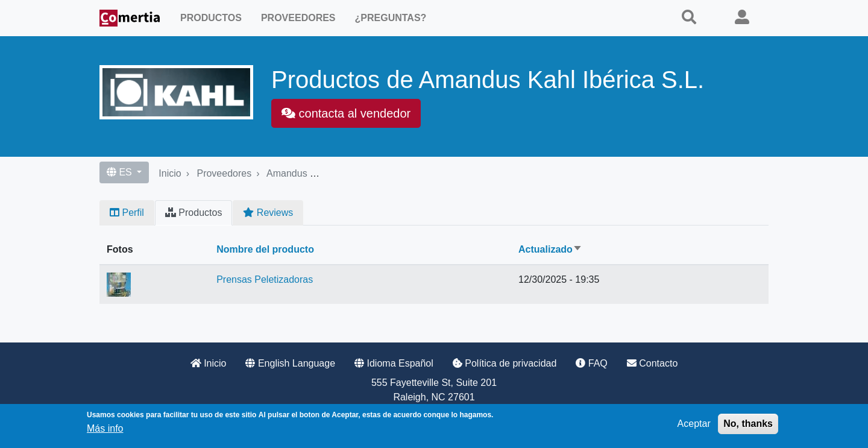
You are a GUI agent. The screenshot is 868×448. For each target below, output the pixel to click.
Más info (105, 428)
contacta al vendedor (346, 113)
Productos (211, 18)
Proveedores (298, 18)
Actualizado (550, 249)
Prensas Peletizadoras (265, 279)
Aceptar (694, 424)
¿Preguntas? (391, 18)
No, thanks (748, 424)
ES (121, 172)
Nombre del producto (265, 249)
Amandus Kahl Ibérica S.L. (323, 173)
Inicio (170, 173)
